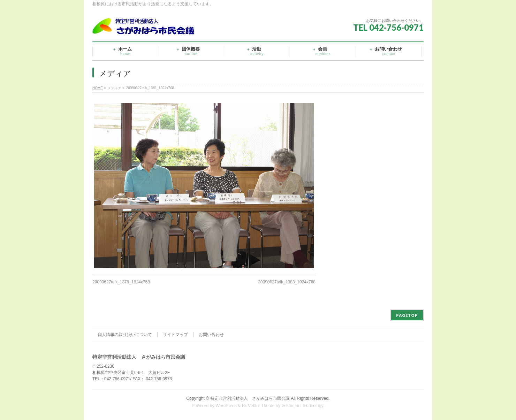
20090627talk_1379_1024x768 (121, 282)
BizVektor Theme (258, 406)
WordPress (226, 406)
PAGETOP (407, 315)
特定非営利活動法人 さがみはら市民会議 (250, 398)
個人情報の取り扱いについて (125, 335)
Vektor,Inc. (291, 406)
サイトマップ (175, 335)
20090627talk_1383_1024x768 (287, 282)
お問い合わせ (211, 335)
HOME (98, 88)
